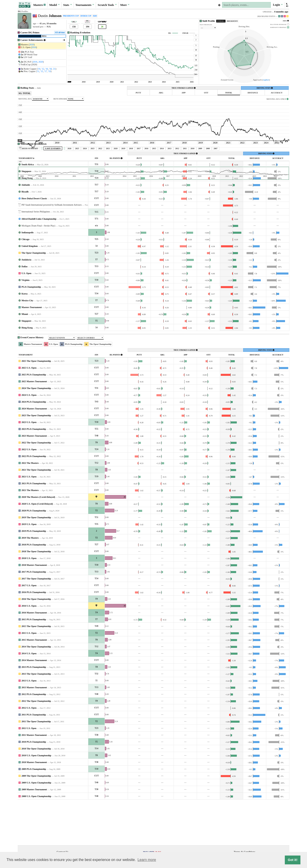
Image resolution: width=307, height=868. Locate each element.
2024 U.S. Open (29, 437)
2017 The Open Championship (36, 621)
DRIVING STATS (265, 88)
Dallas (25, 309)
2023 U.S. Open (29, 465)
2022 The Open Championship (36, 485)
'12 (43, 69)
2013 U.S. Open (29, 723)
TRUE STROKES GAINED (184, 88)
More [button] (125, 5)
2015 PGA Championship (34, 662)
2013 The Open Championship (36, 716)
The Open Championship (34, 295)
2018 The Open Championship (36, 594)
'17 (46, 71)
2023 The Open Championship (36, 458)
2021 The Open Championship (36, 512)
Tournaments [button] (85, 5)
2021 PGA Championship (34, 526)
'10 (39, 69)
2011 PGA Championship (34, 757)
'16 (47, 69)
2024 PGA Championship (34, 444)
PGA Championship (31, 329)
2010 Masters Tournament (34, 805)
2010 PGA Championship (34, 784)
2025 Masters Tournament (34, 424)
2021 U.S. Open (29, 519)
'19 (49, 71)
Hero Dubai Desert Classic (34, 241)
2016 (34, 47)
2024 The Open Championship (36, 431)
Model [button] (54, 5)
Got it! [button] (293, 860)
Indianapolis (28, 275)
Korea (24, 336)
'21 (54, 69)
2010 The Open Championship (36, 791)
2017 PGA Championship (34, 614)
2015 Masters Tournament (34, 682)
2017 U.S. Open (29, 628)
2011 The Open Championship (36, 764)
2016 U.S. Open (29, 648)
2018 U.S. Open (29, 601)
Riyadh (25, 234)
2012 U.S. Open (29, 750)
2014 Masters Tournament (34, 703)
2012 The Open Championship (36, 743)
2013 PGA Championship (34, 709)
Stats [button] (68, 5)
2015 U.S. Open (29, 675)
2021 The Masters (30, 533)
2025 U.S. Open (29, 410)
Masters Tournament (32, 350)
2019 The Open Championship (36, 560)
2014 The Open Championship (36, 689)
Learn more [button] (147, 860)
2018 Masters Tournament (34, 607)
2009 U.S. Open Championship (36, 825)
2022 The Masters (30, 505)
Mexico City (27, 343)
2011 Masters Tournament (34, 777)
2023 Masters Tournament (34, 478)
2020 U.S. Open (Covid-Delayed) (37, 546)
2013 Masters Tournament (34, 730)
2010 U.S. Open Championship (36, 798)
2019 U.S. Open (29, 567)
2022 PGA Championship (34, 499)
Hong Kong (27, 220)
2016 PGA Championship (34, 635)
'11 (38, 71)
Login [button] (278, 5)
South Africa (28, 207)
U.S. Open (26, 316)
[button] (40, 5)
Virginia (25, 322)
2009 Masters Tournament (34, 832)
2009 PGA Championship (34, 811)
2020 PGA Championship (34, 553)
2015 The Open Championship (36, 669)
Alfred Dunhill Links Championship (39, 261)
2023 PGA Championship (34, 471)
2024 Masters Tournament (34, 451)
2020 (32, 45)
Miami (25, 356)
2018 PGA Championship (34, 587)
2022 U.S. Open (29, 492)
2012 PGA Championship (34, 737)
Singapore (26, 214)
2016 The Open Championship (36, 641)
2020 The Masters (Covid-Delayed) (38, 539)
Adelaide (26, 227)
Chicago (25, 282)
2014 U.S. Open (29, 696)
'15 (42, 71)
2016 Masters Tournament (34, 655)
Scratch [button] (107, 5)
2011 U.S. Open (29, 771)
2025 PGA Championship (34, 417)
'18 (50, 69)
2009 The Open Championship (36, 818)
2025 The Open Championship (36, 403)
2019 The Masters (30, 580)
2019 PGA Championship (34, 573)
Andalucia (26, 302)
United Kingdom (30, 288)
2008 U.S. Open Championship (36, 839)
